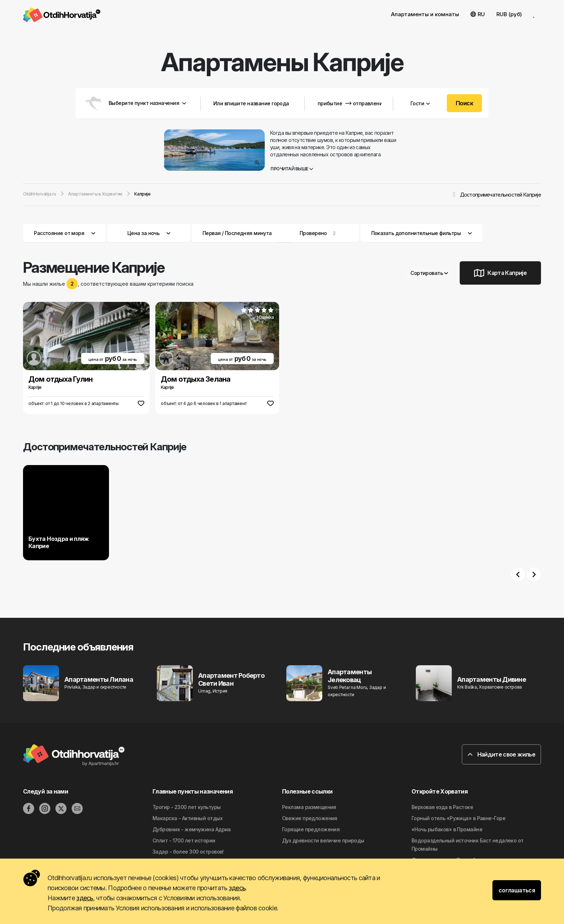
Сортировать (429, 273)
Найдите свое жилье (501, 754)
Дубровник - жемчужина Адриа (192, 829)
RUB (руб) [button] (509, 14)
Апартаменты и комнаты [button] (425, 14)
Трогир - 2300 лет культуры (187, 807)
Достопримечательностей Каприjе (501, 195)
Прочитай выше (292, 169)
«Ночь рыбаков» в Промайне (447, 829)
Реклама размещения (309, 807)
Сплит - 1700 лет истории (184, 840)
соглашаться (517, 890)
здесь (237, 888)
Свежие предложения (310, 818)
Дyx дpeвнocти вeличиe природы (323, 840)
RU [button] (478, 14)
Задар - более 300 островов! (188, 852)
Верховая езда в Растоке (442, 807)
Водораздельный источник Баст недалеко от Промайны (468, 845)
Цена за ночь (149, 233)
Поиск (464, 103)
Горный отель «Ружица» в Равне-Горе (458, 818)
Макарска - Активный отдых (187, 818)
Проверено (313, 233)
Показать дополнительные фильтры (422, 233)
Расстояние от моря (64, 233)
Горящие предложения (311, 829)
